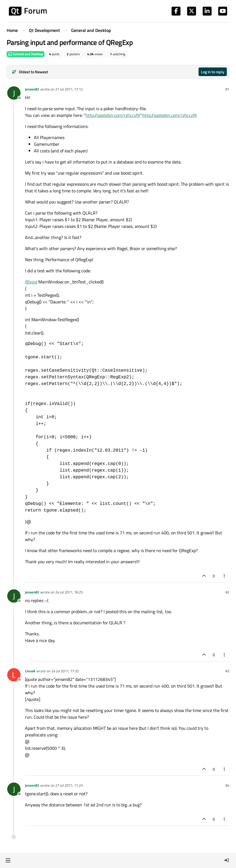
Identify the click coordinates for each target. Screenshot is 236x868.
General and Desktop (26, 54)
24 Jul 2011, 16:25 (69, 592)
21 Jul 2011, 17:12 (69, 89)
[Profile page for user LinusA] (14, 675)
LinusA (30, 671)
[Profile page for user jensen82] (14, 93)
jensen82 (32, 89)
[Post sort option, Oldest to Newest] (30, 72)
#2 (227, 592)
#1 (227, 89)
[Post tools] (225, 576)
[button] (8, 860)
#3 (227, 671)
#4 (227, 785)
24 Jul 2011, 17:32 (65, 671)
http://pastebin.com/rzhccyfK (113, 115)
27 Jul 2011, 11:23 (69, 785)
